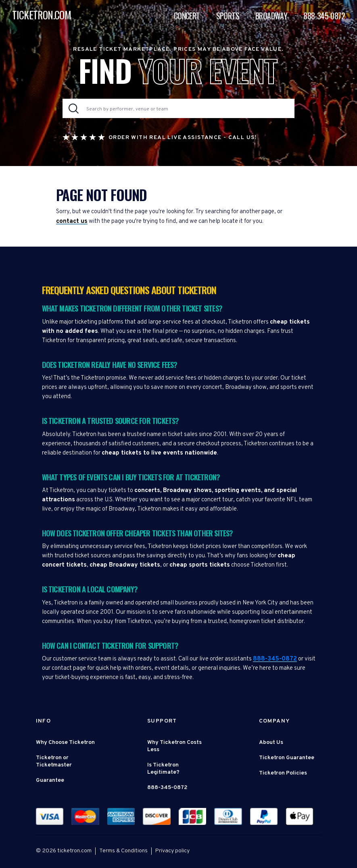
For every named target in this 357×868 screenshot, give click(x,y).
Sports (228, 16)
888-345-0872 (324, 16)
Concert (187, 16)
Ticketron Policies (283, 773)
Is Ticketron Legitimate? (163, 769)
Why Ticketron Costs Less (174, 746)
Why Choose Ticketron (65, 742)
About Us (271, 742)
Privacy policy (172, 851)
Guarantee (50, 780)
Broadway (271, 16)
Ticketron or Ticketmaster (54, 761)
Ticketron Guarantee (287, 758)
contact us (72, 221)
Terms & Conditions (123, 851)
